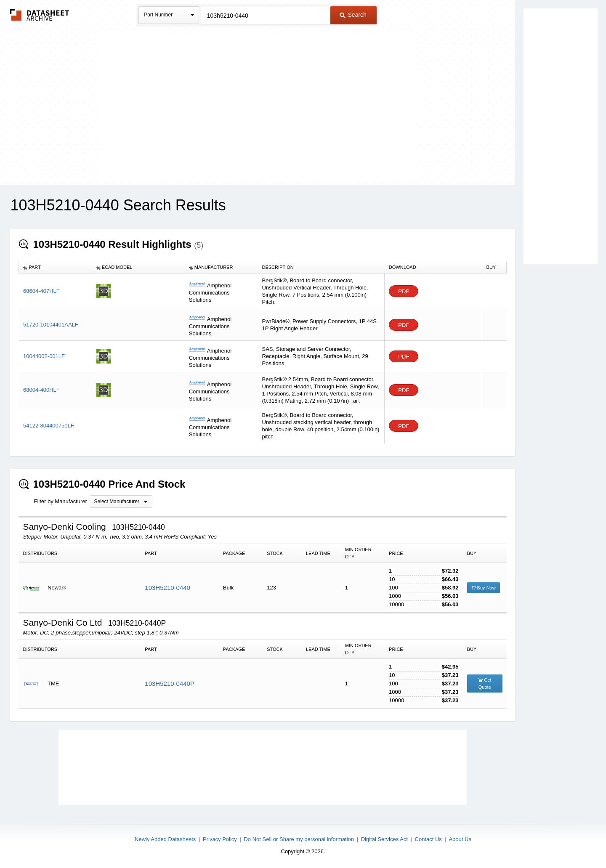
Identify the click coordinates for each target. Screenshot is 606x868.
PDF (404, 291)
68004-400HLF (41, 390)
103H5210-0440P (170, 684)
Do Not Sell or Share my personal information (299, 839)
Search (353, 15)
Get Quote (485, 684)
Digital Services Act (384, 839)
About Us (460, 839)
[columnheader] (56, 268)
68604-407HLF (41, 291)
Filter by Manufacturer (60, 501)
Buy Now (484, 588)
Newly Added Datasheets (165, 839)
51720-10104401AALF (51, 325)
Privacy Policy (220, 839)
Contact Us (428, 839)
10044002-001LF (44, 356)
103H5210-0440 (167, 588)
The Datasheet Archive (40, 15)
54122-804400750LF (49, 426)
